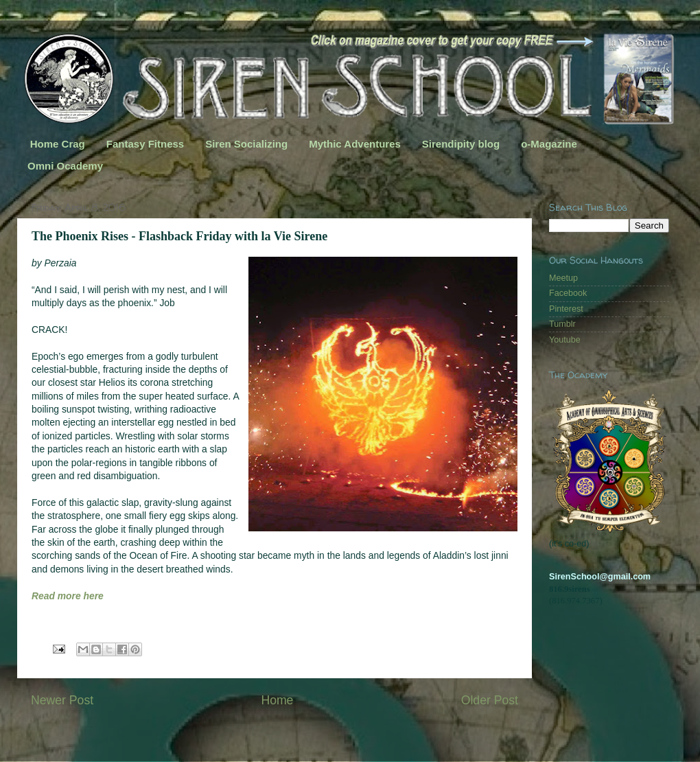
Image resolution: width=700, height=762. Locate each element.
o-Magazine (549, 144)
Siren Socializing (246, 144)
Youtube (565, 340)
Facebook (568, 293)
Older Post (490, 700)
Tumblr (562, 324)
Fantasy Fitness (145, 144)
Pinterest (566, 309)
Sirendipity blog (461, 144)
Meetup (563, 278)
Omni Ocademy (65, 166)
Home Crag (58, 144)
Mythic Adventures (355, 144)
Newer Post (62, 700)
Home (277, 700)
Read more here (68, 596)
